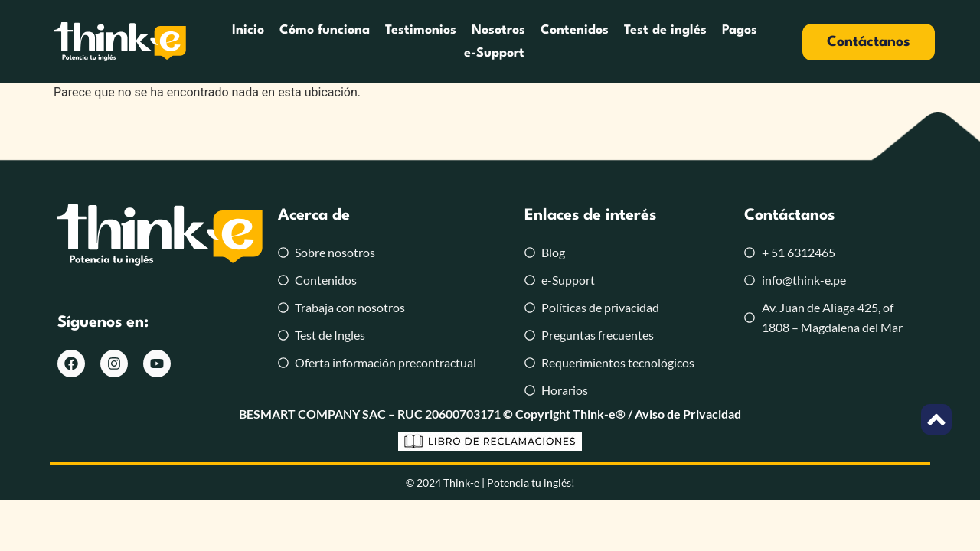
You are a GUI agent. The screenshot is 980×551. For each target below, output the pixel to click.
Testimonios (421, 30)
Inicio (248, 30)
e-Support (494, 53)
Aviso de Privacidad (688, 414)
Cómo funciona (325, 30)
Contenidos (575, 30)
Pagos (740, 30)
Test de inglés (665, 30)
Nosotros (498, 30)
